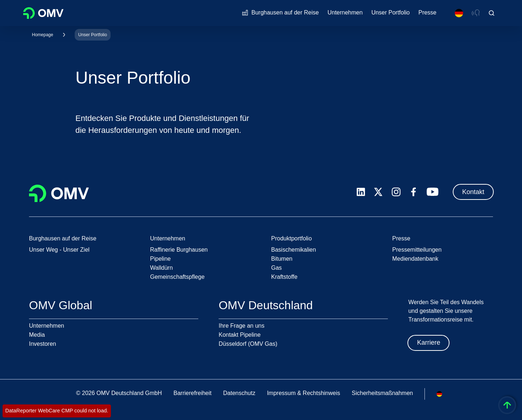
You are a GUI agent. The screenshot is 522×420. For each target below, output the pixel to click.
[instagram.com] (396, 192)
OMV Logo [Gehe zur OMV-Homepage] (43, 13)
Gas (276, 268)
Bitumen (282, 259)
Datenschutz (239, 393)
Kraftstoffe (284, 277)
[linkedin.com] (361, 192)
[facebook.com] (414, 192)
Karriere (428, 343)
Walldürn (161, 268)
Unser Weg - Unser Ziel (59, 250)
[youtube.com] (433, 192)
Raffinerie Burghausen (179, 250)
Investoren (43, 344)
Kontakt (473, 192)
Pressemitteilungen (417, 250)
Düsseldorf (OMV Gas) (248, 344)
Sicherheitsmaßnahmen (382, 393)
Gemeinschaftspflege (177, 277)
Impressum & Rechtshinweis (303, 393)
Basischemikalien (294, 250)
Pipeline (160, 259)
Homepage (43, 35)
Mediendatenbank (415, 259)
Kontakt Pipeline (240, 335)
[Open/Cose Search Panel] (492, 13)
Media (37, 335)
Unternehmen (47, 326)
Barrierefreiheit (193, 393)
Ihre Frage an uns (241, 326)
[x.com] (378, 192)
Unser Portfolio (93, 35)
